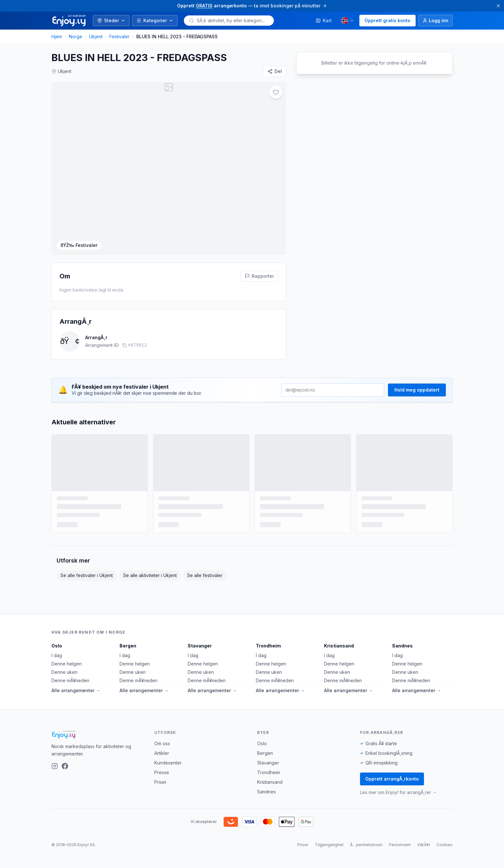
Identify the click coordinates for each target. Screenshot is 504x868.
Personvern (400, 845)
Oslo (57, 646)
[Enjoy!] (98, 735)
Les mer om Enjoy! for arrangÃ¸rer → (398, 792)
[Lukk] (498, 6)
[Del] (275, 71)
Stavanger (200, 646)
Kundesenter (168, 763)
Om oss (162, 743)
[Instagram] (55, 766)
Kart (324, 20)
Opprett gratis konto (387, 20)
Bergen (128, 646)
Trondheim (268, 646)
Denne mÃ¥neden (70, 680)
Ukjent (96, 36)
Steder (111, 20)
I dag (57, 655)
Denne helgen (67, 664)
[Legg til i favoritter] (276, 92)
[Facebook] (65, 766)
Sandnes (402, 646)
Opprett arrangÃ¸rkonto (392, 779)
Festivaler (119, 36)
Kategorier (155, 20)
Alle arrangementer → (76, 690)
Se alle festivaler (205, 575)
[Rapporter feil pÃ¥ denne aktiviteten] (259, 276)
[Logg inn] (435, 21)
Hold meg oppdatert (417, 390)
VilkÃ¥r (424, 845)
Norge (76, 36)
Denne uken (64, 672)
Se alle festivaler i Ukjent (87, 575)
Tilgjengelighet (329, 845)
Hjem (57, 36)
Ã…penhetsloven (366, 845)
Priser (160, 782)
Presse (162, 772)
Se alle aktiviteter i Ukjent (150, 575)
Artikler (162, 753)
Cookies (445, 845)
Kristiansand (339, 646)
